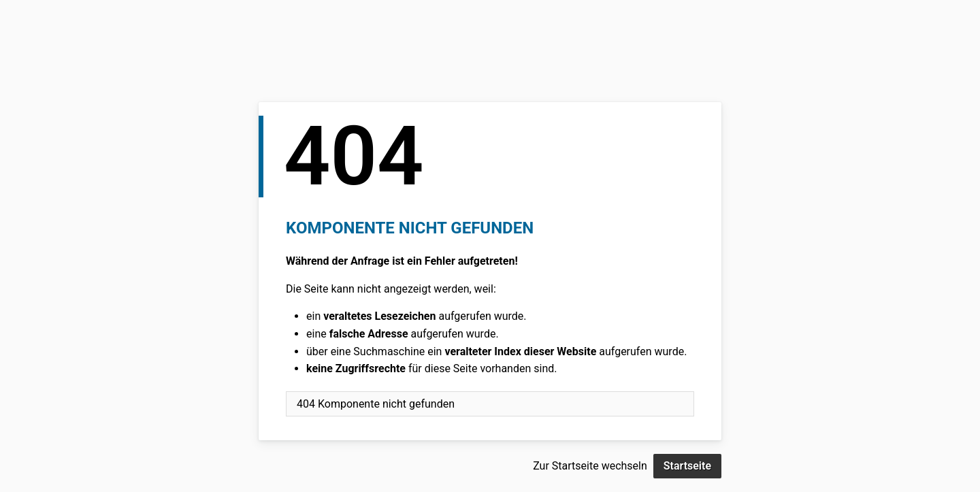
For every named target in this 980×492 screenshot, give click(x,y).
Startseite (687, 466)
